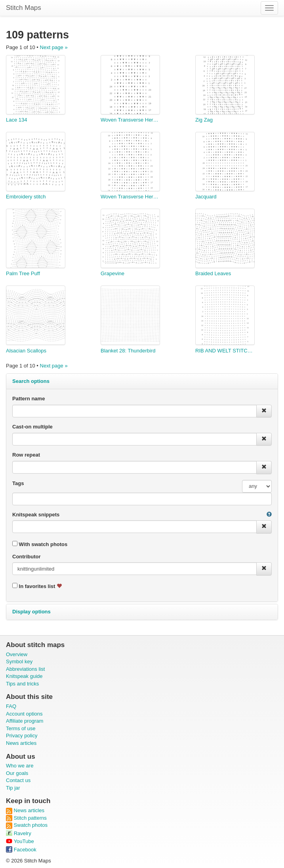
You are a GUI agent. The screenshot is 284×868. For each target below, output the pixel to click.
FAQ (11, 706)
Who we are (20, 766)
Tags (18, 483)
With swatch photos (40, 544)
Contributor (26, 557)
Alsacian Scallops (26, 351)
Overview (17, 654)
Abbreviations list (25, 669)
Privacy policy (22, 736)
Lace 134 (17, 120)
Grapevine (112, 273)
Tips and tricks (22, 684)
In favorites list (37, 586)
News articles (21, 743)
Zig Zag (204, 120)
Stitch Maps (24, 8)
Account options (24, 714)
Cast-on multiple (32, 427)
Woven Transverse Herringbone (130, 120)
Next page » (54, 47)
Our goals (17, 773)
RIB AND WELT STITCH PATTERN (225, 351)
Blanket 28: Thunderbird (128, 351)
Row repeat (26, 455)
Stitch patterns (26, 818)
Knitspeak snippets (36, 515)
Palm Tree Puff (23, 273)
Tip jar (13, 788)
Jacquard (206, 197)
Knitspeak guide (24, 676)
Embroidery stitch (26, 197)
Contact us (18, 780)
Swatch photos (27, 825)
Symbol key (19, 661)
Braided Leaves (213, 273)
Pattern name (29, 399)
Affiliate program (25, 721)
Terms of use (21, 728)
